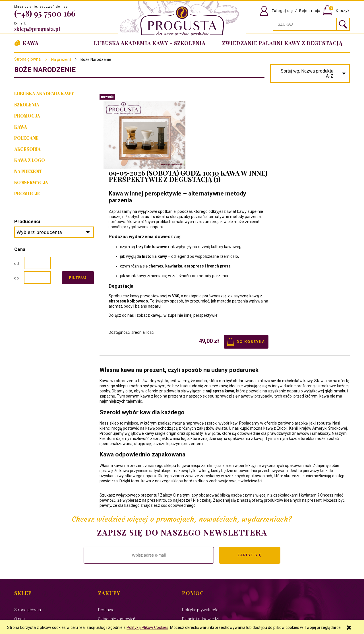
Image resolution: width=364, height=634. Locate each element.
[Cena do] (37, 277)
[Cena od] (37, 263)
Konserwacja (31, 182)
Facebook (23, 567)
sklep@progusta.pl (37, 29)
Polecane (26, 138)
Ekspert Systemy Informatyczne (130, 614)
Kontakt (21, 558)
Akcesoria (27, 149)
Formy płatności (113, 567)
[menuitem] (281, 43)
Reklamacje (108, 558)
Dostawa (106, 540)
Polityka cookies (29, 577)
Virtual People (167, 614)
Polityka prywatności (201, 540)
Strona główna (27, 59)
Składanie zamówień (117, 549)
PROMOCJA (27, 116)
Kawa (21, 127)
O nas (19, 549)
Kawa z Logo (30, 160)
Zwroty (188, 567)
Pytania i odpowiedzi (200, 549)
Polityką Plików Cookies (147, 627)
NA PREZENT (28, 171)
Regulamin (192, 558)
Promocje (27, 194)
